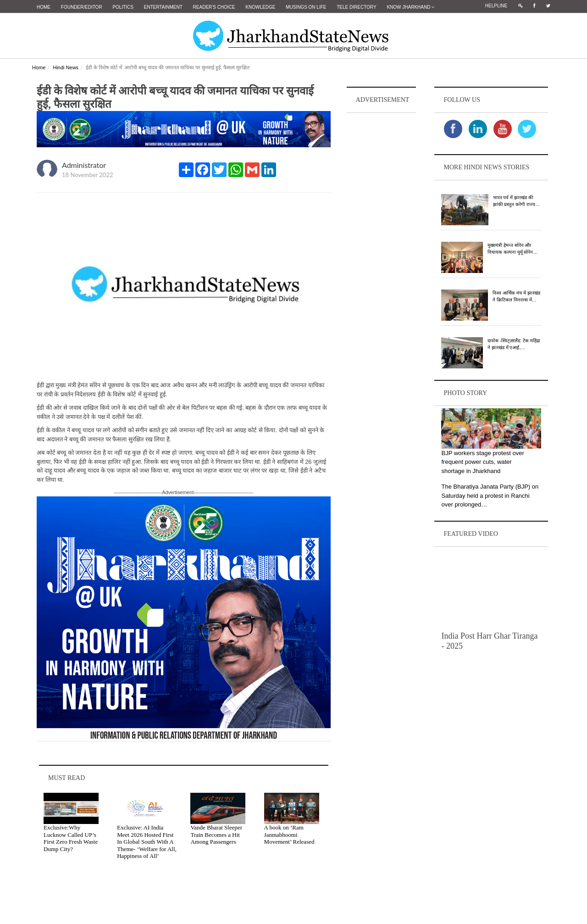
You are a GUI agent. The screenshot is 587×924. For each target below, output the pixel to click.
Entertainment (163, 7)
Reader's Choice (214, 7)
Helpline (496, 6)
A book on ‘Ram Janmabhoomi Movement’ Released (289, 835)
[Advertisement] (382, 253)
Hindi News (66, 67)
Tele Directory (356, 7)
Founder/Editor (82, 7)
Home (44, 7)
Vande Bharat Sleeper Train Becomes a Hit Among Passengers (216, 835)
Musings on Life (306, 7)
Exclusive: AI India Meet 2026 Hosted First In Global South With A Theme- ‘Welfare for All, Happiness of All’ (147, 842)
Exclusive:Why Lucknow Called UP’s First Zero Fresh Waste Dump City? (71, 838)
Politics (123, 7)
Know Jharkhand (410, 7)
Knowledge (260, 7)
